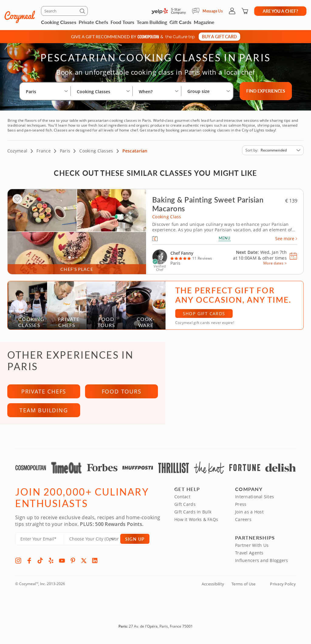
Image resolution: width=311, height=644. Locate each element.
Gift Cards (180, 22)
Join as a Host (249, 513)
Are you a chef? (280, 11)
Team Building (152, 22)
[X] (84, 562)
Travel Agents (249, 554)
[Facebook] (29, 562)
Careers (243, 521)
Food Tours (122, 22)
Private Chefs (93, 22)
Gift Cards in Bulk (193, 513)
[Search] (64, 11)
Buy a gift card (219, 36)
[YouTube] (62, 562)
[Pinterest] (73, 562)
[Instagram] (18, 562)
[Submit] (83, 12)
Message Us (213, 11)
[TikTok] (40, 562)
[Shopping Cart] (245, 11)
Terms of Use (243, 585)
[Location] (96, 540)
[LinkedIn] (95, 562)
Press (241, 506)
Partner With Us (252, 547)
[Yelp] (51, 562)
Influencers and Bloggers (262, 562)
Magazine (204, 22)
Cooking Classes (59, 22)
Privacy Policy (283, 585)
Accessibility (213, 585)
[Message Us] (197, 11)
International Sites (255, 498)
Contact (182, 498)
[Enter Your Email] (40, 540)
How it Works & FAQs (196, 521)
